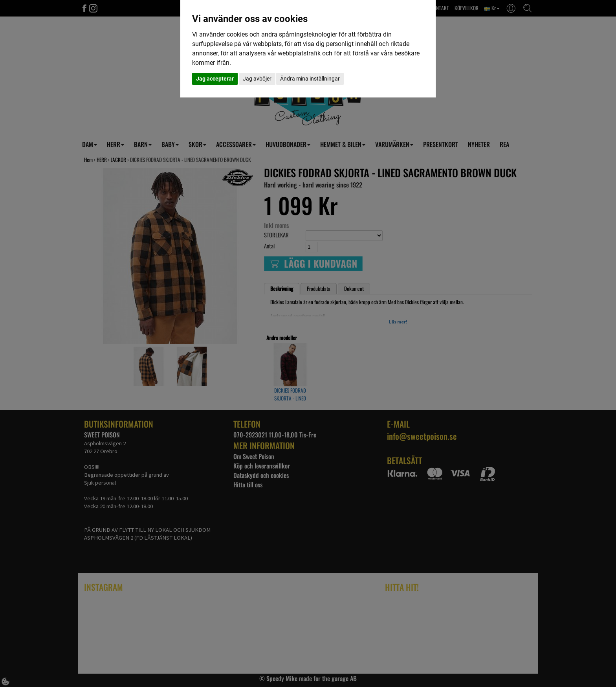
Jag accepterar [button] (215, 79)
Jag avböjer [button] (257, 79)
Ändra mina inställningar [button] (310, 79)
